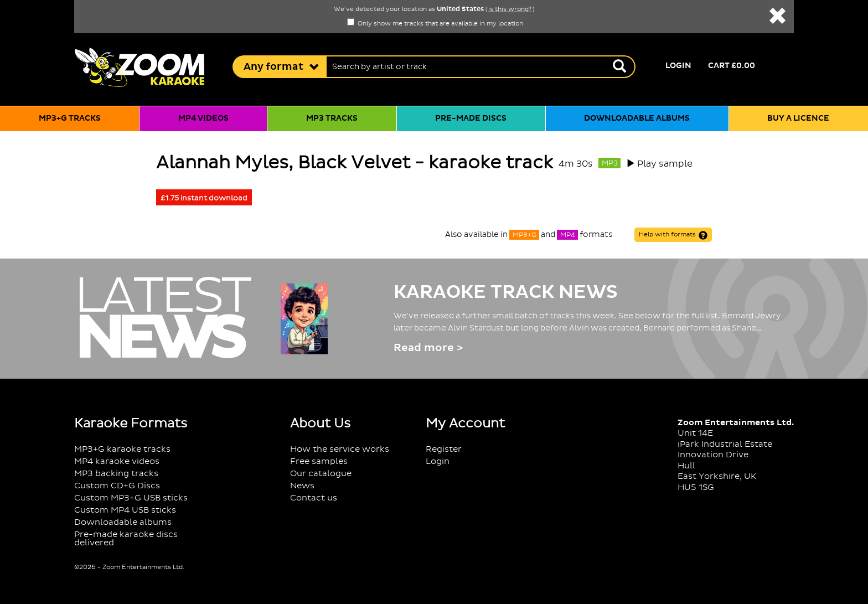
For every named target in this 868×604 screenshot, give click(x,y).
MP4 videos (203, 118)
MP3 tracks (332, 118)
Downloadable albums (637, 118)
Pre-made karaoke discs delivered (126, 539)
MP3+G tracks (70, 118)
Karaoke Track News (506, 292)
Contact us (314, 498)
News (302, 486)
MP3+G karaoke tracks (122, 449)
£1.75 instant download (204, 198)
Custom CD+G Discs (117, 486)
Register (444, 449)
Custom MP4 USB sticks (125, 510)
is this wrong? (510, 9)
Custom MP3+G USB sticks (131, 498)
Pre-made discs (471, 118)
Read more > (428, 348)
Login (678, 66)
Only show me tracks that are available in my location (435, 24)
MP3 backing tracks (116, 474)
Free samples (319, 461)
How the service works (340, 449)
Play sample (665, 164)
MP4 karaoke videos (117, 461)
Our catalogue (321, 474)
